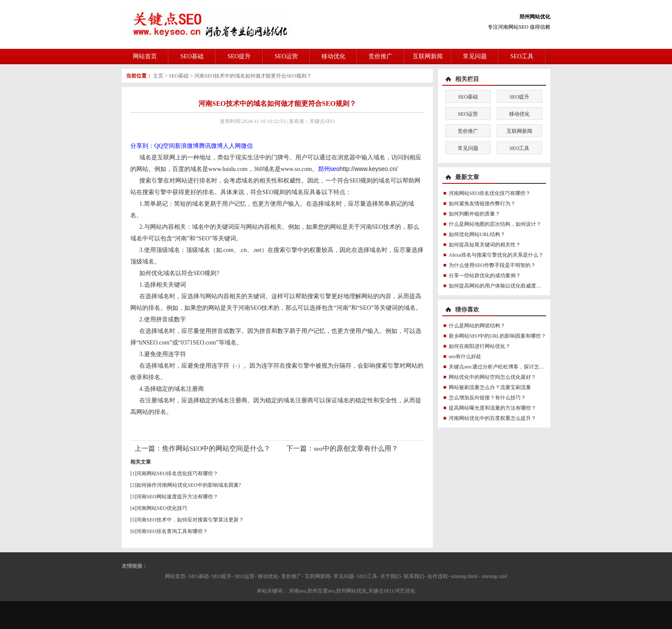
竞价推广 (381, 56)
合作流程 (438, 576)
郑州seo (329, 169)
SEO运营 (286, 56)
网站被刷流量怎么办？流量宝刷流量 (490, 387)
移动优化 (333, 56)
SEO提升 (239, 56)
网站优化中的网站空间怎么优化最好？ (492, 377)
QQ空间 (165, 146)
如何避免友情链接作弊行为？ (482, 204)
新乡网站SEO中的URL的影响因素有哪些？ (497, 336)
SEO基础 (192, 56)
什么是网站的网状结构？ (477, 326)
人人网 (232, 146)
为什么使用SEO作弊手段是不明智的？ (492, 265)
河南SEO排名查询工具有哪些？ (172, 531)
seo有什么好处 (465, 356)
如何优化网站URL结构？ (477, 234)
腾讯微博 (211, 146)
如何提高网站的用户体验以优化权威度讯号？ (500, 286)
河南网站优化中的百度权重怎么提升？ (492, 418)
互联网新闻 (428, 56)
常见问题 (475, 56)
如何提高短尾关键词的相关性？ (485, 245)
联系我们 (414, 576)
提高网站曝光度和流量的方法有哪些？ (492, 408)
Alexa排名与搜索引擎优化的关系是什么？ (496, 255)
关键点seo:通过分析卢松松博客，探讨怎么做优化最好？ (512, 367)
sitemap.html (464, 576)
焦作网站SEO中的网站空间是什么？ (216, 448)
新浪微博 (187, 146)
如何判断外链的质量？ (474, 214)
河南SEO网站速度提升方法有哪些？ (177, 497)
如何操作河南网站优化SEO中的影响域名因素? (189, 485)
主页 (158, 76)
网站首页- (176, 576)
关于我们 (390, 576)
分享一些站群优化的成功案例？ (485, 276)
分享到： (142, 146)
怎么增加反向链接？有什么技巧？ (487, 398)
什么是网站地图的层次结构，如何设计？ (495, 224)
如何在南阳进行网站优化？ (480, 346)
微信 (247, 146)
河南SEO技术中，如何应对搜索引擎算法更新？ (190, 520)
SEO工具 (522, 56)
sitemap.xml (494, 576)
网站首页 (145, 56)
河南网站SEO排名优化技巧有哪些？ (177, 473)
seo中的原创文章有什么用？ (356, 448)
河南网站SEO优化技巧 (162, 508)
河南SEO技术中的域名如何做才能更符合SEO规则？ (253, 76)
